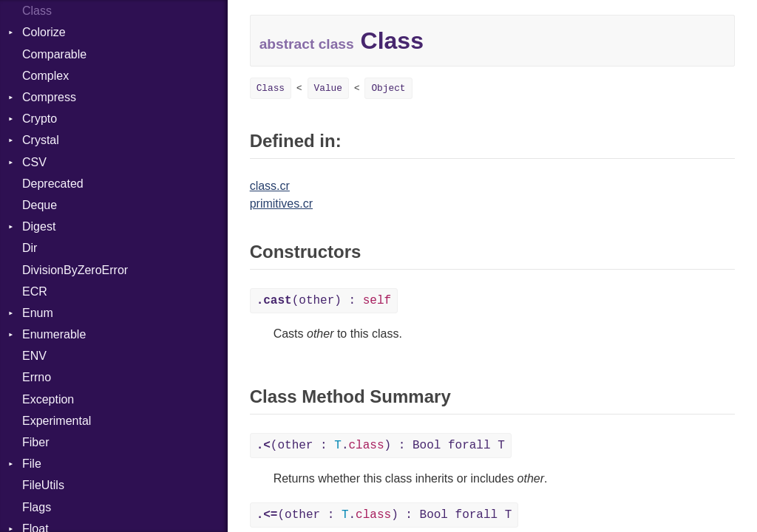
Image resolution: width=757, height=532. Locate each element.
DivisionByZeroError (75, 270)
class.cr (270, 186)
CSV (34, 162)
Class (37, 11)
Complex (45, 76)
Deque (40, 205)
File (32, 464)
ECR (35, 291)
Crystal (41, 140)
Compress (49, 97)
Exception (48, 399)
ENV (34, 356)
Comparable (54, 54)
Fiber (35, 442)
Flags (37, 507)
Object (388, 88)
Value (328, 88)
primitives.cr (281, 204)
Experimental (57, 421)
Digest (39, 226)
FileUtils (43, 485)
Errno (37, 377)
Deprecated (53, 184)
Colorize (44, 32)
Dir (30, 248)
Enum (38, 313)
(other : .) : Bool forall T (381, 446)
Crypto (40, 119)
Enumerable (54, 334)
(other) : (324, 301)
